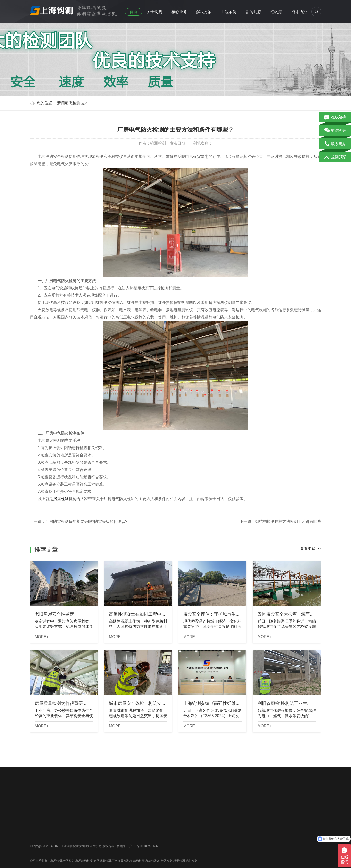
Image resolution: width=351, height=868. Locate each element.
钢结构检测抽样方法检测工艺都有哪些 (288, 522)
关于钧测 (154, 12)
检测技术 (80, 103)
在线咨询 (335, 117)
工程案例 (229, 12)
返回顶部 (335, 157)
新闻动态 (253, 12)
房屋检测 (61, 499)
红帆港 (276, 12)
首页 (134, 12)
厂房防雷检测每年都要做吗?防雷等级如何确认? (86, 522)
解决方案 (204, 12)
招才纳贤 (299, 12)
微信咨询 (335, 131)
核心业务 (179, 12)
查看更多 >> (311, 548)
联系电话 (335, 144)
